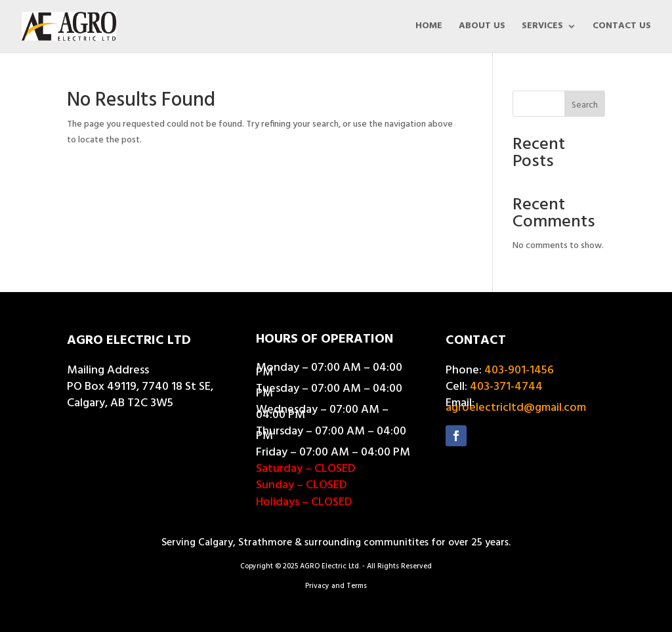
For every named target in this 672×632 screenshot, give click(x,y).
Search (585, 105)
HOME (429, 28)
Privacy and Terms (336, 586)
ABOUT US (482, 28)
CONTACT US (622, 28)
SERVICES (542, 28)
